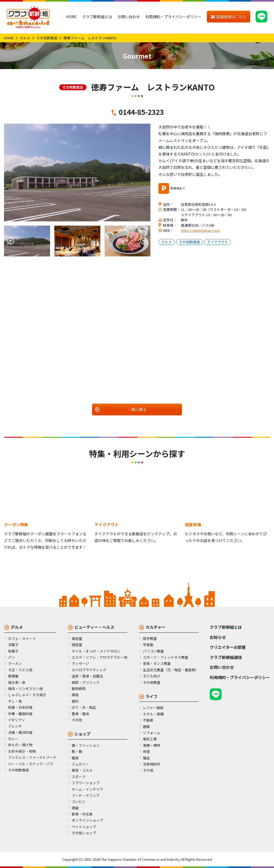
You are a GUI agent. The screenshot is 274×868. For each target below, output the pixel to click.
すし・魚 (15, 701)
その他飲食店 (47, 38)
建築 (146, 727)
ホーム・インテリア (87, 789)
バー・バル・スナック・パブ (31, 764)
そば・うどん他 (20, 670)
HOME (71, 17)
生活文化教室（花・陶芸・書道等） (171, 670)
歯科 (75, 701)
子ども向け (152, 676)
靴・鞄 (77, 751)
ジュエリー (80, 764)
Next (144, 241)
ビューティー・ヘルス (94, 627)
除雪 (146, 751)
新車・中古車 (82, 814)
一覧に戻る (137, 409)
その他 (77, 720)
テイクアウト (218, 242)
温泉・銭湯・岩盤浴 (87, 676)
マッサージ (80, 663)
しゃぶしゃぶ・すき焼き (27, 695)
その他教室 (152, 682)
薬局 (75, 695)
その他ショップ (84, 833)
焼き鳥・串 (17, 682)
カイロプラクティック (89, 670)
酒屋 (75, 808)
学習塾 (148, 645)
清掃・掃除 (152, 745)
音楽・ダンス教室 (157, 663)
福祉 (146, 758)
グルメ (25, 38)
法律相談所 (152, 764)
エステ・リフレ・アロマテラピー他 (100, 657)
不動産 (148, 720)
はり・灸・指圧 (84, 707)
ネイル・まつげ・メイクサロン (96, 651)
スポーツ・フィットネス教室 (165, 657)
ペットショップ (84, 827)
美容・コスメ (82, 770)
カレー (13, 739)
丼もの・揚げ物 (20, 745)
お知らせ (218, 637)
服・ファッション (86, 745)
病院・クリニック (86, 682)
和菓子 (13, 651)
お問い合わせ (129, 17)
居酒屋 (13, 676)
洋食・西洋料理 (20, 732)
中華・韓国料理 (20, 714)
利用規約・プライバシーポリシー (173, 17)
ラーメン (15, 663)
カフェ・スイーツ (22, 638)
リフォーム (152, 733)
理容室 (77, 645)
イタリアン (16, 720)
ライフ (152, 696)
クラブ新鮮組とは (97, 17)
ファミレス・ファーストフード (32, 757)
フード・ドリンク (86, 795)
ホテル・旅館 (153, 714)
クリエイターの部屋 (228, 647)
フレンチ (15, 726)
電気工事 (150, 739)
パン (12, 657)
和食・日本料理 (20, 707)
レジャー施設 (153, 708)
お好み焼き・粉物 (22, 751)
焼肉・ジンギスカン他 (25, 689)
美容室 (77, 638)
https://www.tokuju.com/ (201, 230)
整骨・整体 (80, 714)
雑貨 (75, 758)
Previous (11, 241)
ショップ (82, 734)
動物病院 (79, 689)
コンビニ (79, 801)
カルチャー (156, 627)
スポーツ (79, 777)
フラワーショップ (86, 783)
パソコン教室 (153, 651)
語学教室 (150, 638)
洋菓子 (13, 645)
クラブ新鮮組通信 (226, 657)
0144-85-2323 (141, 112)
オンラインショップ (87, 820)
